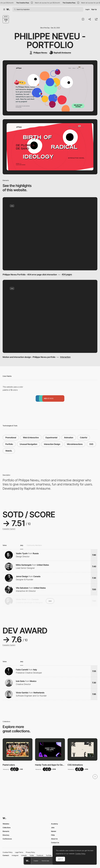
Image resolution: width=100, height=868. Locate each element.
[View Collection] (18, 750)
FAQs (53, 835)
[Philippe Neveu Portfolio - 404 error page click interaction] (50, 234)
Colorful (84, 438)
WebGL (9, 451)
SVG (91, 444)
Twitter (32, 855)
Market (54, 831)
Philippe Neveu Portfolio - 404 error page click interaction (30, 275)
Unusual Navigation (28, 444)
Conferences (7, 839)
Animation (69, 438)
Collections (7, 828)
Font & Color (45, 861)
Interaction (65, 357)
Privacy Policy (30, 852)
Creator (36, 861)
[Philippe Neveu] (38, 53)
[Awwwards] (8, 9)
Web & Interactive (31, 438)
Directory (6, 835)
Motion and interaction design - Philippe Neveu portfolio (29, 357)
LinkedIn (24, 855)
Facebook (40, 855)
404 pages (67, 274)
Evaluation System (9, 529)
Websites (6, 824)
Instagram (15, 855)
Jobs (53, 828)
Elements (6, 831)
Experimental (51, 438)
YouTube (49, 855)
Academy (55, 824)
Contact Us (55, 843)
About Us (54, 839)
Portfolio (9, 444)
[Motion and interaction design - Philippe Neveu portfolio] (50, 316)
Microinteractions (75, 444)
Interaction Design (52, 444)
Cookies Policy (8, 852)
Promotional (11, 438)
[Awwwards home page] (27, 861)
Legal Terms (19, 852)
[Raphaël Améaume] (60, 53)
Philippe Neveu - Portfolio (50, 41)
